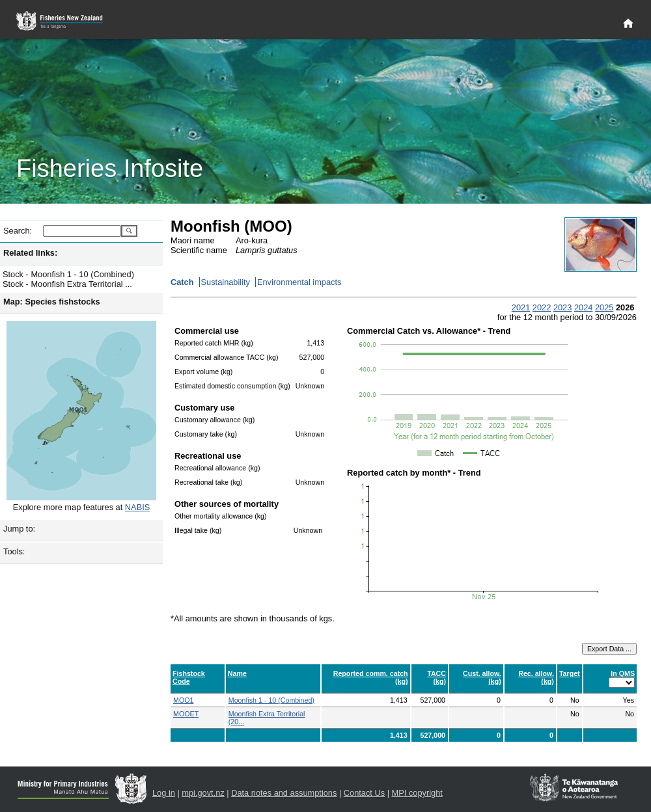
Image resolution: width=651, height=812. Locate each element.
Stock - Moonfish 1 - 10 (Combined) (68, 274)
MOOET (186, 714)
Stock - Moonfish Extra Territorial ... (67, 284)
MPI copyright (417, 793)
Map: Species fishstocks (52, 302)
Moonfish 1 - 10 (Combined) (271, 700)
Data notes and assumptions (284, 793)
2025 (604, 307)
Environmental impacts (299, 282)
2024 (583, 307)
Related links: (30, 253)
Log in (164, 793)
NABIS (137, 507)
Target (570, 673)
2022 (542, 307)
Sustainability (226, 282)
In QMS (623, 673)
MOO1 (183, 700)
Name (237, 673)
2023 (562, 307)
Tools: (14, 551)
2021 (521, 307)
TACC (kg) (436, 677)
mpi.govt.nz (203, 793)
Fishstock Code (189, 677)
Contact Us (364, 793)
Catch (182, 282)
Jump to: (19, 529)
